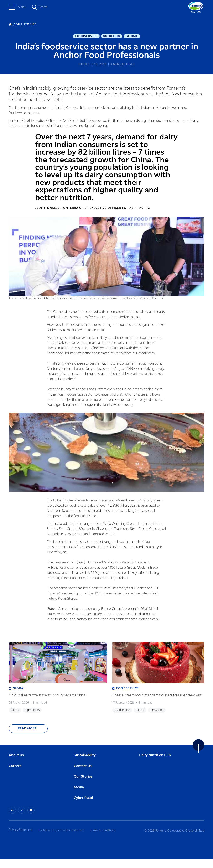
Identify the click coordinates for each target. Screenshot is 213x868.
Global (132, 37)
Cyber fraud (83, 808)
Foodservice (86, 37)
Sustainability (85, 765)
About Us (16, 765)
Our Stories (83, 786)
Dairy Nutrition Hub (155, 765)
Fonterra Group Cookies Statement (63, 839)
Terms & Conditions (106, 839)
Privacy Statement (21, 839)
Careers (15, 776)
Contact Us (83, 776)
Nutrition (112, 37)
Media (79, 797)
